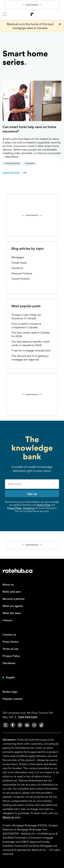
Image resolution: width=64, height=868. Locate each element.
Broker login (10, 692)
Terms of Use (43, 505)
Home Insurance (12, 163)
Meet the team (12, 613)
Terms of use (10, 649)
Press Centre (11, 642)
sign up (32, 494)
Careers (7, 620)
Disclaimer (9, 663)
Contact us (29, 508)
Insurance (30, 163)
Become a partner (14, 599)
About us (8, 585)
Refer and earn (12, 592)
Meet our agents (13, 606)
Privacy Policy (14, 508)
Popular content (13, 699)
